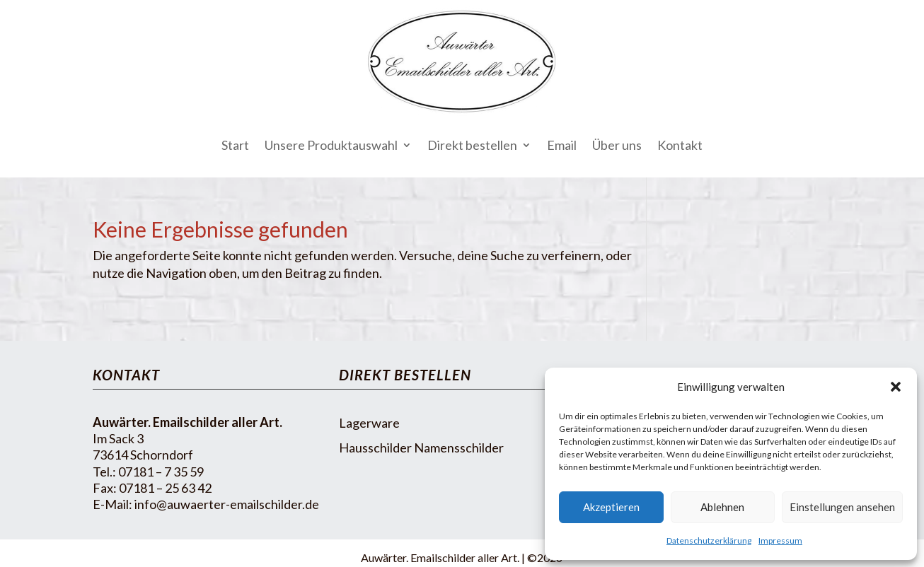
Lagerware (369, 423)
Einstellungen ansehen (842, 507)
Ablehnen (722, 507)
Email (562, 145)
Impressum (780, 540)
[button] (896, 387)
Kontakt (680, 145)
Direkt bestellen (472, 145)
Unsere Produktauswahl (331, 145)
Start (235, 145)
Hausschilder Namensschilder (421, 448)
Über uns (617, 145)
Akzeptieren (611, 507)
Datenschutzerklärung (709, 540)
